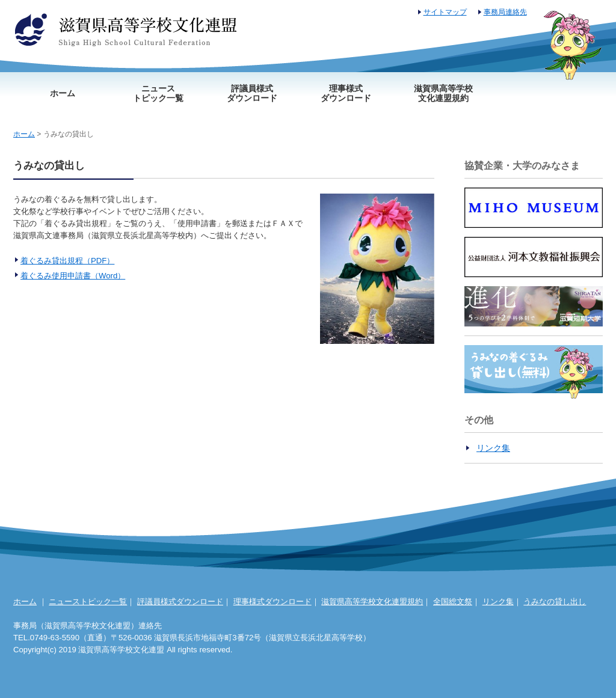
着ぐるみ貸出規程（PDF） (67, 261)
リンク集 (493, 448)
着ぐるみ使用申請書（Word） (73, 276)
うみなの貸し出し (555, 602)
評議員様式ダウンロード (252, 93)
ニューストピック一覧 (158, 93)
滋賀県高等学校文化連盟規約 (443, 93)
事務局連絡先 (505, 12)
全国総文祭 (453, 602)
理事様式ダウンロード (346, 93)
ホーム (63, 93)
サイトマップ (445, 12)
